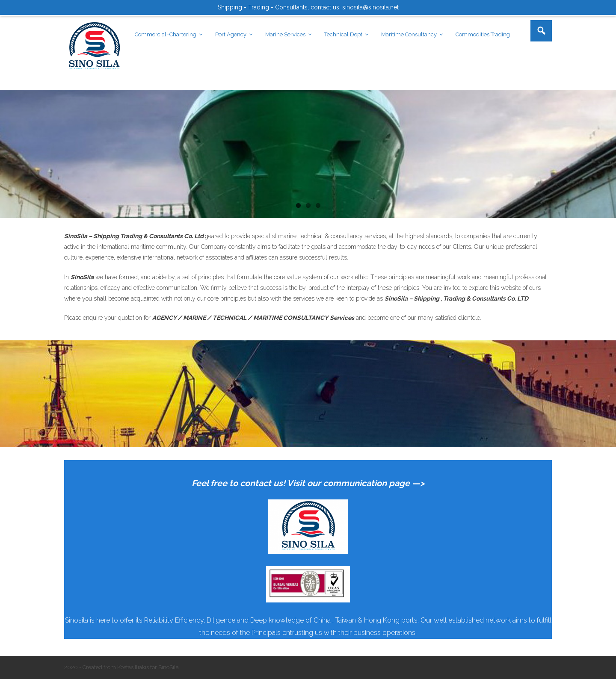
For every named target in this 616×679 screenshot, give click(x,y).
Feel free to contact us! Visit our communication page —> (308, 483)
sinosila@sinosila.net (370, 7)
